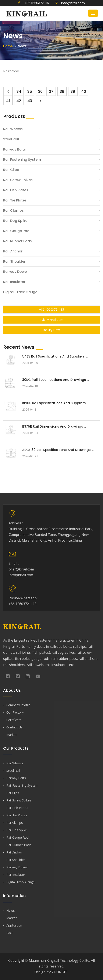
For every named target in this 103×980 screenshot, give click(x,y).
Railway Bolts (15, 149)
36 (40, 91)
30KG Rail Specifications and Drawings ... (56, 380)
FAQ (9, 933)
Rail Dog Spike (15, 221)
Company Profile (18, 705)
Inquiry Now (51, 330)
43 (30, 101)
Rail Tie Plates (15, 200)
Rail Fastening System (22, 160)
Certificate (14, 720)
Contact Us (14, 727)
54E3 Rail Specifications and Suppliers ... (55, 356)
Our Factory (15, 712)
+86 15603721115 (34, 3)
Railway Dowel (15, 272)
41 (8, 101)
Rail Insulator (14, 282)
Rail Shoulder (14, 261)
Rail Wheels (13, 129)
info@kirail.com (70, 3)
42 (19, 101)
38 (62, 91)
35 (30, 91)
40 (84, 91)
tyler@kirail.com (51, 320)
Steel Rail (11, 139)
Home (8, 46)
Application (14, 925)
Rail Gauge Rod (16, 231)
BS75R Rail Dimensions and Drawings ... (54, 426)
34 (19, 91)
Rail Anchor (13, 251)
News (11, 910)
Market (12, 735)
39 (73, 91)
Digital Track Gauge (20, 292)
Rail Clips (11, 170)
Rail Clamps (13, 211)
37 (51, 91)
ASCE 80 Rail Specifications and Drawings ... (58, 450)
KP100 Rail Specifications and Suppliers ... (55, 403)
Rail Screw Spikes (18, 180)
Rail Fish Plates (16, 190)
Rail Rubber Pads (17, 241)
